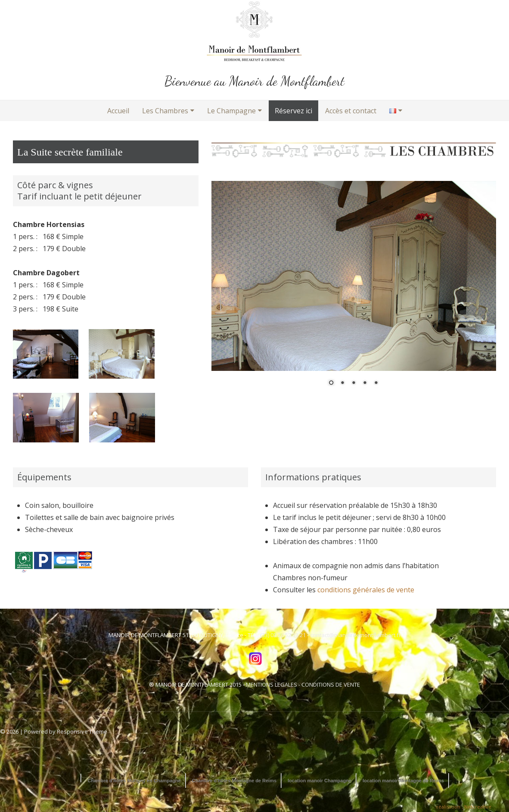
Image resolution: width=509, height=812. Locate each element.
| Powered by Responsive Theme (64, 731)
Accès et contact (351, 111)
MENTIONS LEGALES (272, 684)
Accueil (118, 111)
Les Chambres (165, 111)
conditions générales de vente (366, 590)
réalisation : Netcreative (464, 807)
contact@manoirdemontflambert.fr (355, 635)
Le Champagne (231, 111)
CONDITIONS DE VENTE (331, 684)
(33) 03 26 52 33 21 (283, 635)
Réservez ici (293, 111)
